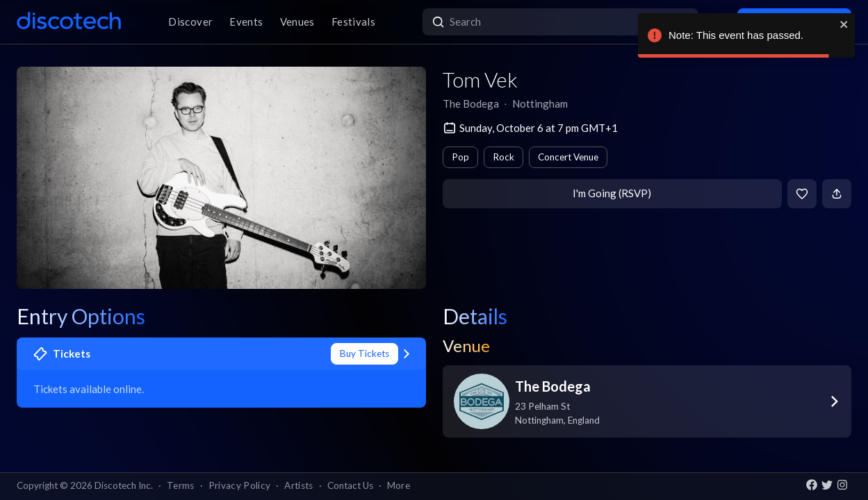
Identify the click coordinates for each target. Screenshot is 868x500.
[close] (844, 24)
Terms (181, 485)
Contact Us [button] (350, 485)
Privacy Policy (240, 485)
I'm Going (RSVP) (612, 193)
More (399, 485)
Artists (298, 485)
